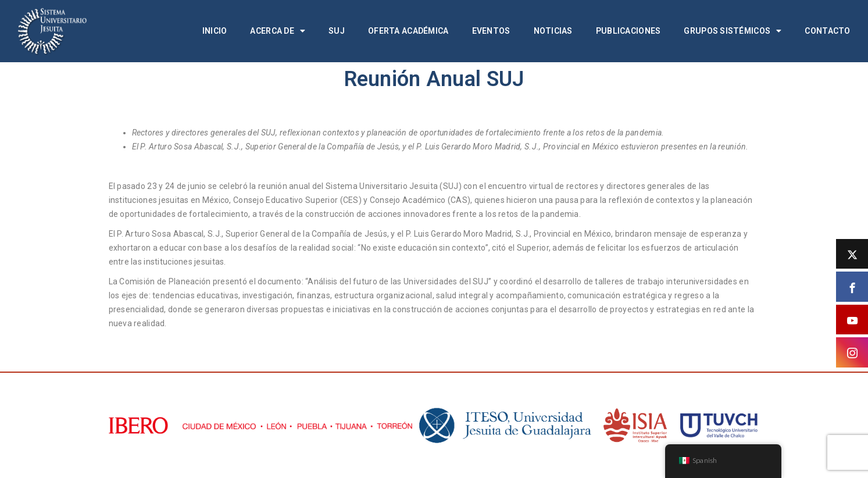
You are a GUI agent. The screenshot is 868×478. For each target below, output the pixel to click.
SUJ (337, 31)
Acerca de (278, 31)
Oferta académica (408, 31)
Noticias (553, 31)
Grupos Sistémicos (733, 31)
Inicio (215, 31)
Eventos (491, 31)
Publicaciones (628, 31)
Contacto (827, 31)
